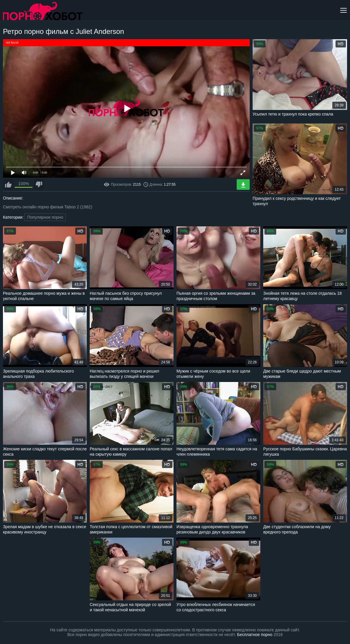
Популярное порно (45, 217)
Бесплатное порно (255, 635)
